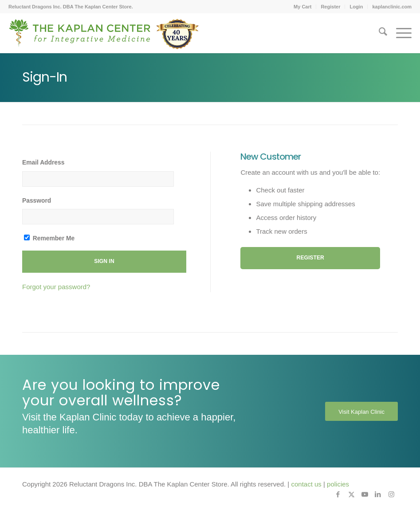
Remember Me (49, 238)
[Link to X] (351, 494)
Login (356, 7)
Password (37, 201)
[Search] (379, 33)
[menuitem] (303, 7)
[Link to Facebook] (338, 494)
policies (338, 484)
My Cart (302, 7)
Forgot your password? (56, 287)
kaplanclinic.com (392, 7)
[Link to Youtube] (365, 494)
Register (330, 7)
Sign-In (45, 77)
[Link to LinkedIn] (378, 494)
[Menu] (399, 33)
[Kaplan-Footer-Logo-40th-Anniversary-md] (104, 36)
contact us (306, 484)
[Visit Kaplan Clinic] (361, 412)
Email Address (43, 163)
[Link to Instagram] (391, 494)
